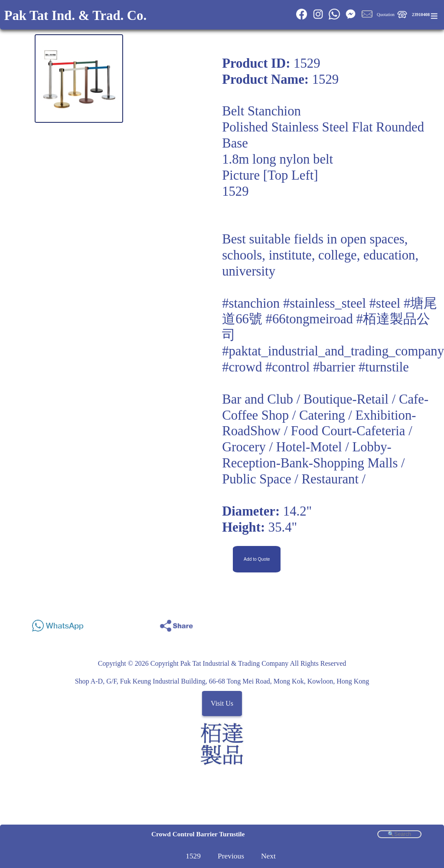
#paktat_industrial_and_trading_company (333, 351)
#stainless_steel (325, 303)
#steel (385, 303)
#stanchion (251, 303)
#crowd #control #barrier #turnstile (315, 367)
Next (268, 856)
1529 (193, 856)
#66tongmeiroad (309, 319)
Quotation (386, 15)
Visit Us (222, 704)
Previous (231, 856)
